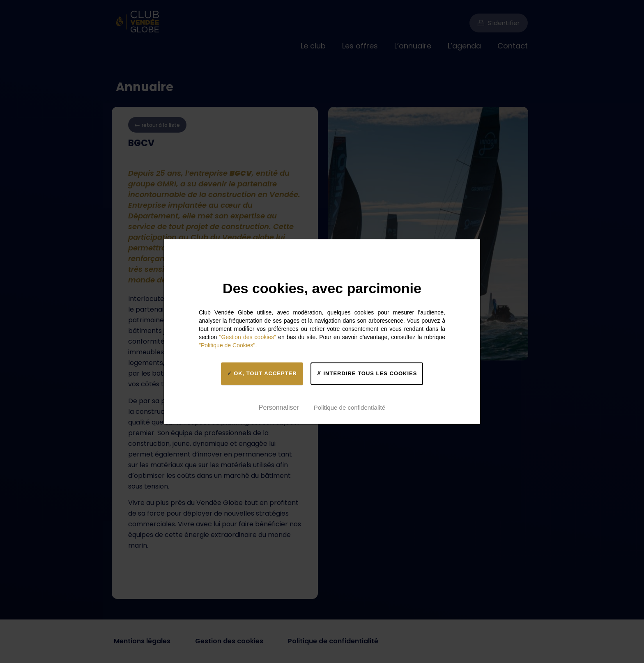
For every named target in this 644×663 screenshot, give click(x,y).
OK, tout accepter (262, 373)
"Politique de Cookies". (228, 345)
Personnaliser (279, 407)
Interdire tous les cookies (367, 373)
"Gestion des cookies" (248, 337)
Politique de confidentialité (350, 407)
